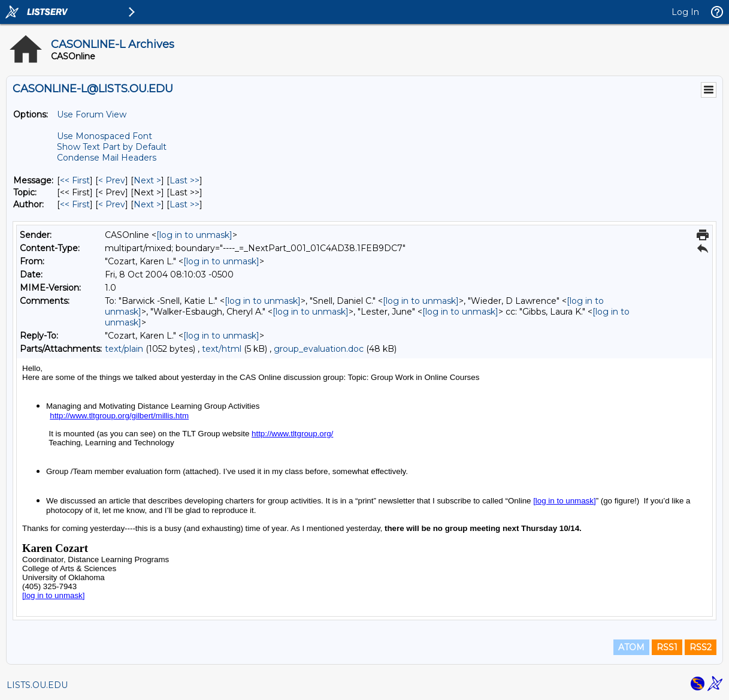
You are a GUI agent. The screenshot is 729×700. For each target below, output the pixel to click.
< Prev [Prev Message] (112, 180)
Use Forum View (92, 114)
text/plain (124, 349)
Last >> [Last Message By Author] (184, 204)
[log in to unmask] (194, 235)
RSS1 (667, 647)
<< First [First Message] (75, 180)
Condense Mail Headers (107, 158)
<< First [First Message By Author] (75, 204)
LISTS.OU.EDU (37, 685)
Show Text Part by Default (112, 147)
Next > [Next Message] (147, 180)
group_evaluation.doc (319, 349)
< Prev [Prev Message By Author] (112, 204)
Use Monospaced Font (105, 136)
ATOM (631, 647)
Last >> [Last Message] (184, 180)
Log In (685, 12)
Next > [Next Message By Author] (147, 204)
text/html (222, 349)
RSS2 (701, 647)
